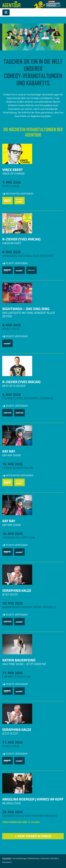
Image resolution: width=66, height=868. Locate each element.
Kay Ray (9, 451)
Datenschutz (34, 858)
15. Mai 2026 (12, 464)
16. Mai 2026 (12, 534)
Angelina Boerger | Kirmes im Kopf (33, 799)
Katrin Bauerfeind (19, 660)
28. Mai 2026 (12, 812)
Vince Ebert (13, 170)
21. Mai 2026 (12, 673)
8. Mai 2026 (11, 252)
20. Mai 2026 (12, 603)
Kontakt (54, 858)
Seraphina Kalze (17, 590)
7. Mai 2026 (11, 182)
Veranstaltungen (20, 858)
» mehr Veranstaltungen (33, 836)
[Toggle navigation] (6, 12)
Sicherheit (45, 858)
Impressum (7, 862)
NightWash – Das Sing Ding (26, 309)
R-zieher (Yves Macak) (21, 239)
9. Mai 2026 (11, 394)
